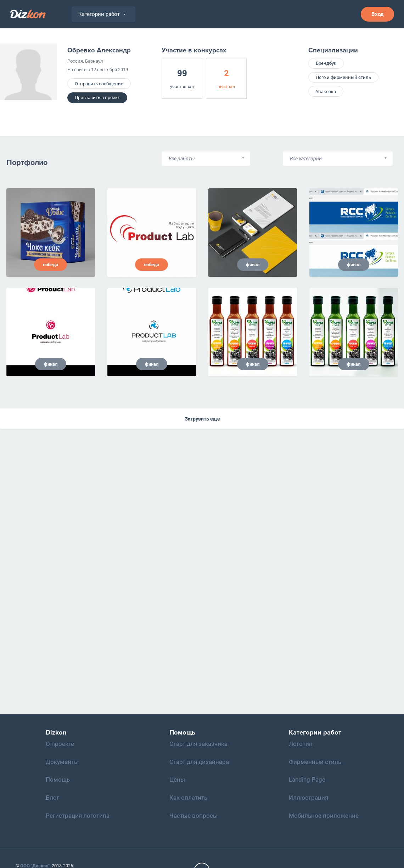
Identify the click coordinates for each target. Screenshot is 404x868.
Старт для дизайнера (199, 762)
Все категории (306, 159)
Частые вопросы (193, 816)
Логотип (301, 744)
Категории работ (102, 14)
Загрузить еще (202, 419)
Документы (62, 762)
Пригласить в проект (97, 98)
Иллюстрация (308, 798)
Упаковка (326, 92)
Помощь (58, 780)
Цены (177, 780)
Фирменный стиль (315, 762)
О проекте (60, 744)
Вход (377, 14)
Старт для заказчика (198, 744)
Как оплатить (188, 798)
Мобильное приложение (324, 816)
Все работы (182, 159)
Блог (52, 798)
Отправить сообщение (99, 84)
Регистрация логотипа (78, 816)
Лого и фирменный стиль (343, 77)
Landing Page (307, 780)
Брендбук (326, 63)
